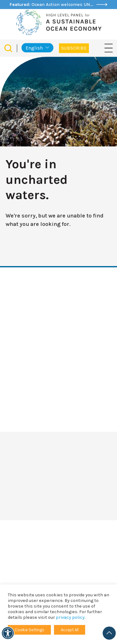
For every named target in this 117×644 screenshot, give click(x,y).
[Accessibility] (8, 633)
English (34, 48)
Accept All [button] (70, 630)
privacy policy (70, 617)
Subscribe (74, 48)
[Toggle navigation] (109, 48)
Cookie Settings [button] (29, 630)
